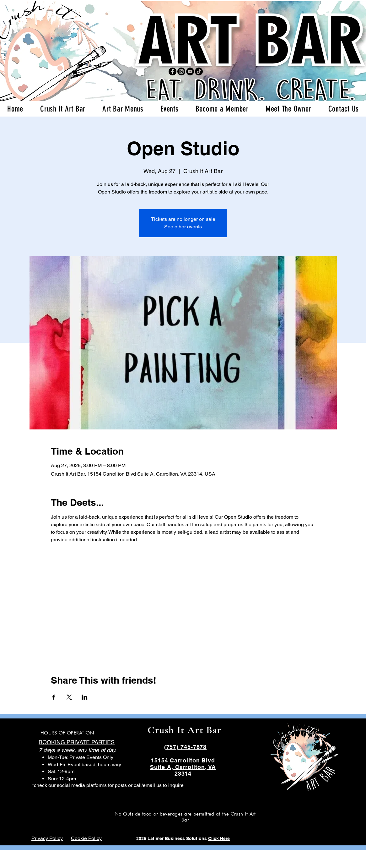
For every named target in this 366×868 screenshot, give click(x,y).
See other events (183, 227)
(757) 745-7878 (186, 747)
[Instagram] (181, 71)
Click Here (219, 838)
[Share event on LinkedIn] (85, 697)
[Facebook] (172, 71)
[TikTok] (199, 71)
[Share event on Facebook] (54, 697)
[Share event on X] (69, 697)
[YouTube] (190, 71)
